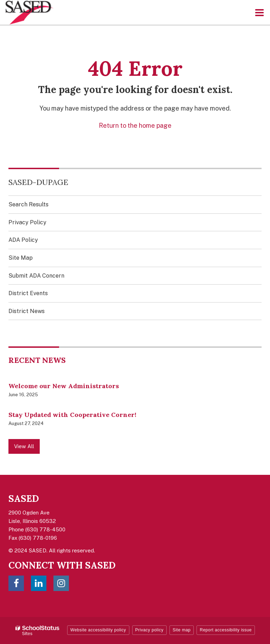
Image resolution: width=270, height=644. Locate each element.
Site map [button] (182, 630)
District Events (28, 293)
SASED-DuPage (38, 182)
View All (24, 446)
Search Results (28, 204)
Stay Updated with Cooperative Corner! (72, 415)
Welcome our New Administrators (64, 386)
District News (27, 311)
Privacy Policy (27, 222)
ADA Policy (23, 240)
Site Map (21, 258)
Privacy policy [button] (149, 630)
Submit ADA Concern (36, 276)
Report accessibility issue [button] (226, 630)
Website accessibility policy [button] (98, 630)
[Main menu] (259, 12)
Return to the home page (135, 125)
